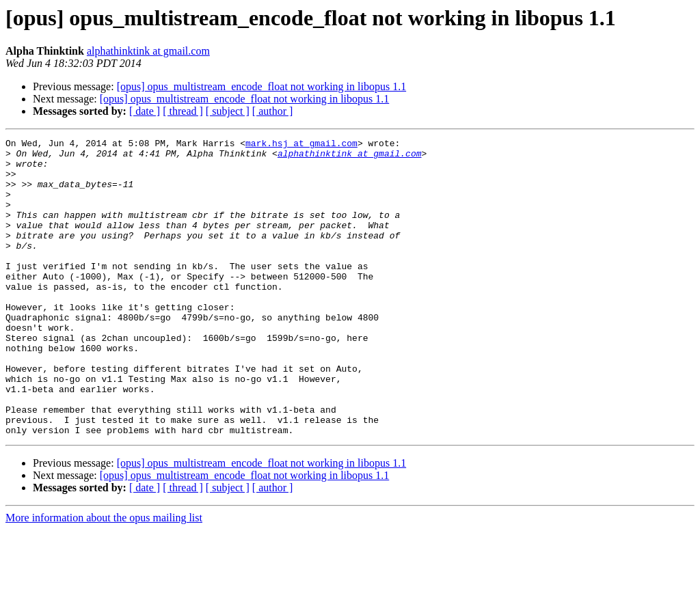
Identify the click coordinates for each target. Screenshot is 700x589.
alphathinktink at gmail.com (148, 51)
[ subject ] (228, 111)
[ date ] (145, 111)
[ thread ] (183, 111)
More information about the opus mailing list (104, 577)
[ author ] (273, 111)
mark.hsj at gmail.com (301, 145)
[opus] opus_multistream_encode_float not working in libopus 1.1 (262, 86)
